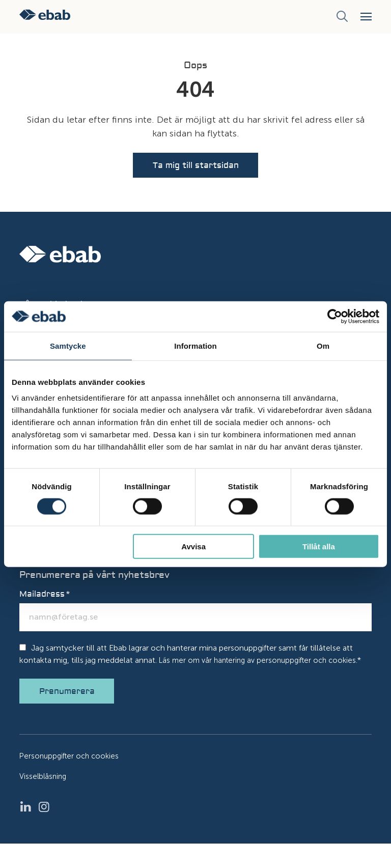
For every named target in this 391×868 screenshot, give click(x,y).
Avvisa (193, 547)
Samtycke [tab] (68, 345)
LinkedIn (29, 831)
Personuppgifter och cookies (72, 780)
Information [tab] (195, 345)
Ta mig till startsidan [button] (196, 169)
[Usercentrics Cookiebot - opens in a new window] (335, 316)
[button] (366, 17)
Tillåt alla (319, 547)
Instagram (47, 831)
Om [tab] (323, 345)
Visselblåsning (44, 801)
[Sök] (342, 17)
